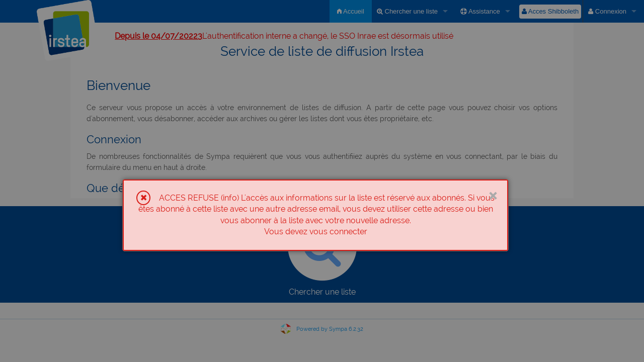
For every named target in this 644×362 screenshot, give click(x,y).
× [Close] (493, 195)
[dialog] (315, 215)
